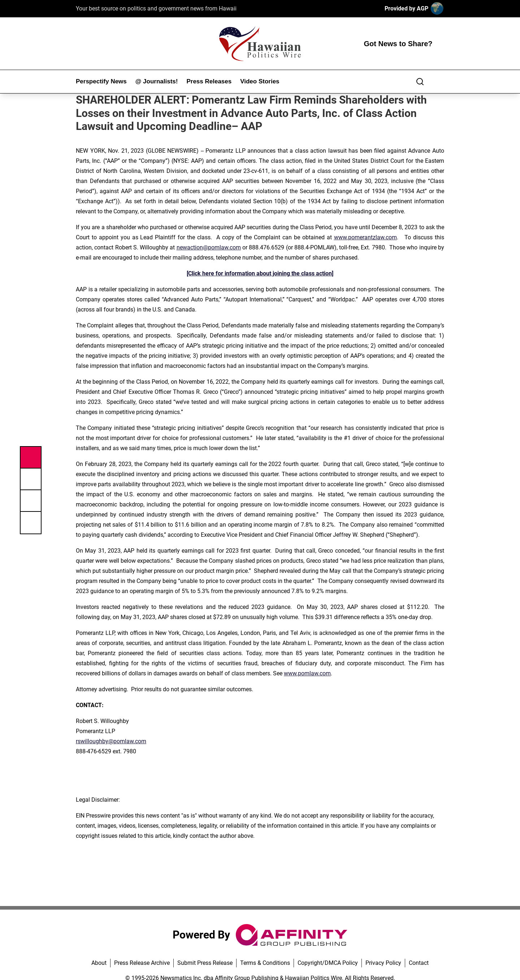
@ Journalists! (157, 81)
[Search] (420, 82)
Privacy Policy (383, 963)
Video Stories (260, 81)
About (99, 963)
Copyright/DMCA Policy (328, 963)
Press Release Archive (142, 963)
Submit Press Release (205, 963)
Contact (419, 963)
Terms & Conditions (265, 963)
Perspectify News (101, 81)
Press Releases (209, 81)
